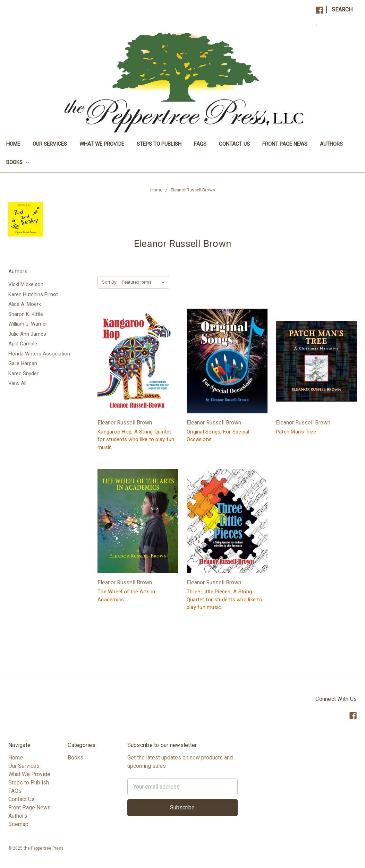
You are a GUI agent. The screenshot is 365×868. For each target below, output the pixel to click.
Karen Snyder (23, 373)
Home (13, 144)
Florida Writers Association (39, 354)
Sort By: (110, 282)
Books (18, 162)
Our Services (50, 144)
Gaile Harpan (23, 363)
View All (17, 383)
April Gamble (23, 344)
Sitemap (18, 824)
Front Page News (285, 144)
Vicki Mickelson (26, 284)
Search (342, 10)
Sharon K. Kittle (26, 314)
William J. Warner (28, 324)
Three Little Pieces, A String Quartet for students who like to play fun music (224, 599)
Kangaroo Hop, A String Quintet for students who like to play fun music (136, 440)
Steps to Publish (159, 144)
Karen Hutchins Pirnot (33, 294)
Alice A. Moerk (25, 304)
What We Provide (102, 144)
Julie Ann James (27, 334)
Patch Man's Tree (296, 432)
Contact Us (234, 144)
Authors (331, 144)
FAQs (200, 144)
